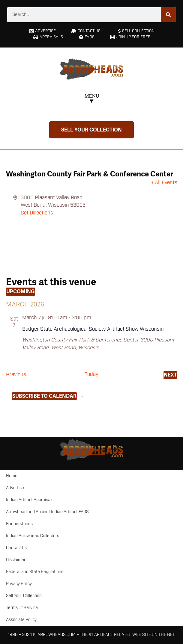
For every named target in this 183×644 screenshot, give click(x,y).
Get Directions (37, 213)
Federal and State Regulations (35, 572)
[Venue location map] (92, 239)
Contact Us (16, 548)
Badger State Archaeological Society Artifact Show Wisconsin (93, 329)
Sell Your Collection (24, 596)
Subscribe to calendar (44, 396)
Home (12, 476)
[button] (92, 99)
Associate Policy (21, 620)
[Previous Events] (16, 375)
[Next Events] (170, 375)
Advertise (15, 488)
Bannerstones (19, 524)
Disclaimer (16, 560)
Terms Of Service (22, 608)
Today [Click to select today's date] (91, 374)
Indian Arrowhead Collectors (33, 536)
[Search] (168, 15)
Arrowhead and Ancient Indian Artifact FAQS (47, 512)
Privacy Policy (19, 584)
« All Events (164, 183)
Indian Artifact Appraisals (30, 500)
